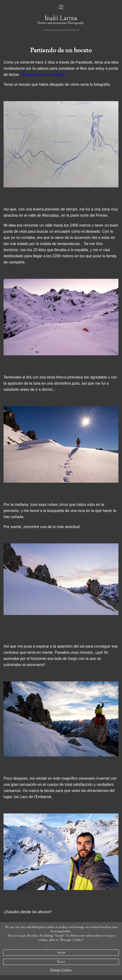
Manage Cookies (61, 970)
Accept (61, 953)
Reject (61, 962)
